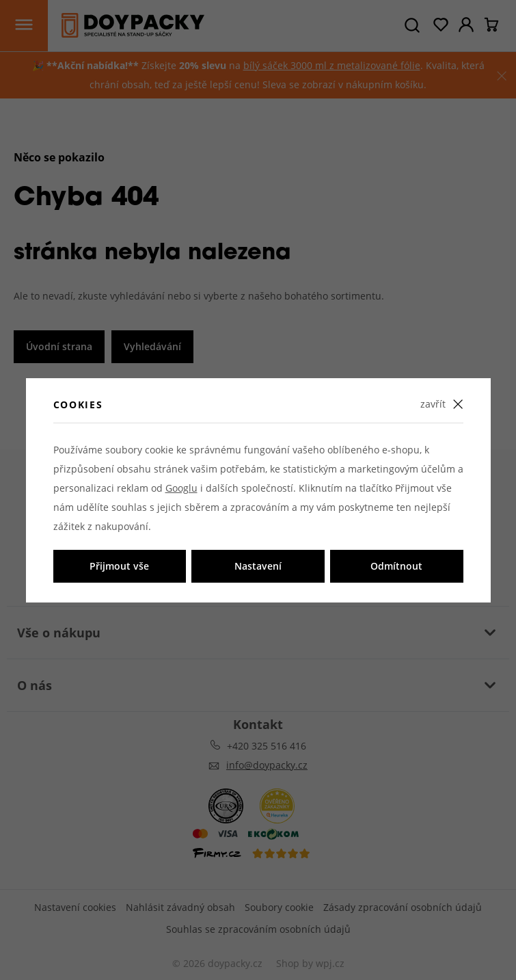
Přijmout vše (119, 566)
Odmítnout (396, 566)
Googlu (181, 488)
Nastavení (258, 566)
